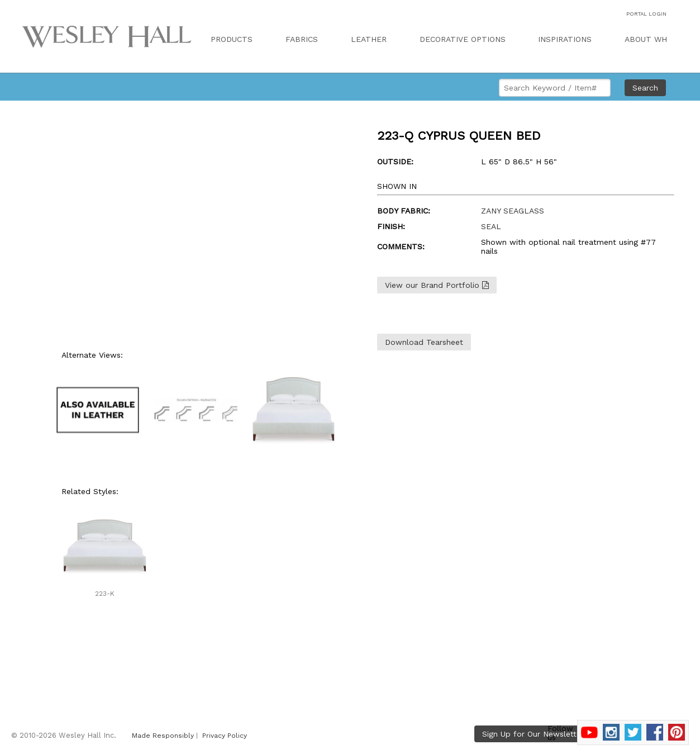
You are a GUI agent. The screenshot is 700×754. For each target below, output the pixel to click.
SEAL (491, 226)
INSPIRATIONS (565, 39)
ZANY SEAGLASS (513, 211)
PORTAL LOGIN (646, 14)
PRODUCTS (232, 39)
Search (645, 88)
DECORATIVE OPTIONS (463, 39)
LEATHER (369, 39)
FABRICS (302, 39)
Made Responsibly (163, 736)
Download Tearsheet (424, 342)
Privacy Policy (225, 736)
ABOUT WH (646, 39)
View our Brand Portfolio (437, 285)
